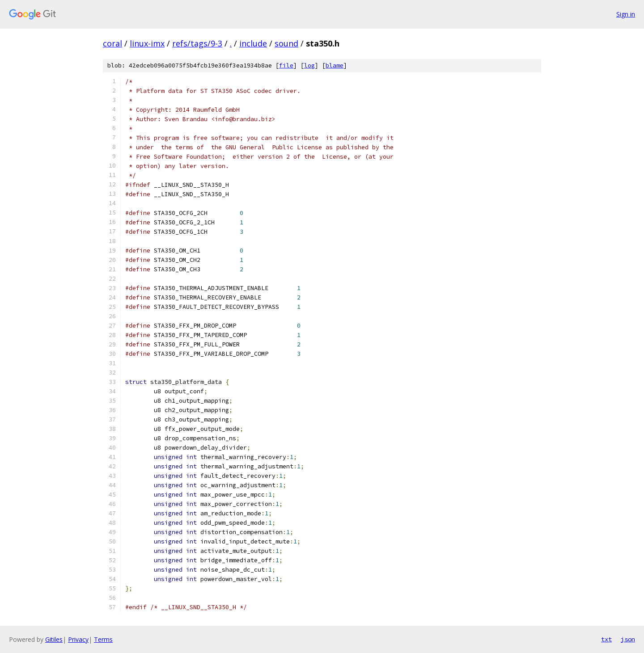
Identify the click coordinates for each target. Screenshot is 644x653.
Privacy (78, 639)
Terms (103, 639)
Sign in (626, 14)
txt (606, 639)
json (628, 639)
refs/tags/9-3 (197, 43)
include (253, 43)
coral (112, 43)
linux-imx (147, 43)
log (309, 65)
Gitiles (54, 639)
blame (335, 65)
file (286, 65)
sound (286, 43)
